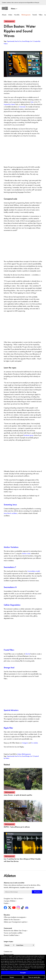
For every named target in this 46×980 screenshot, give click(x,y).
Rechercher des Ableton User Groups (15, 931)
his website (34, 743)
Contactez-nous (8, 952)
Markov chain (26, 553)
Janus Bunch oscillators (11, 513)
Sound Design (26, 756)
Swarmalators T (10, 567)
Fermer (12, 977)
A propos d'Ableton (10, 901)
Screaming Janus (10, 505)
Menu (13, 9)
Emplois (6, 903)
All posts (4, 15)
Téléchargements (26, 15)
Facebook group (28, 435)
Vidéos (41, 15)
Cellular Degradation (12, 605)
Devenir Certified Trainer (11, 935)
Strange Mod (9, 668)
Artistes (10, 15)
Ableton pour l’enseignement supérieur (15, 922)
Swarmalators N (10, 587)
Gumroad (22, 107)
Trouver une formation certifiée (13, 933)
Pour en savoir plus (34, 977)
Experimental (11, 756)
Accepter (23, 973)
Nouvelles (17, 15)
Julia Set (28, 654)
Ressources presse (9, 954)
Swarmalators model (34, 571)
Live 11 (32, 756)
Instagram (25, 743)
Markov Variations (11, 547)
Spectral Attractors (11, 710)
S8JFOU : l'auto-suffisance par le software (17, 827)
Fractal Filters (9, 650)
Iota (32, 102)
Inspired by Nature (9, 104)
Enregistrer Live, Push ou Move (13, 899)
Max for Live (18, 756)
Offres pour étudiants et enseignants (15, 917)
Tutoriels (35, 15)
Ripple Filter (8, 728)
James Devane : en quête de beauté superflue (18, 795)
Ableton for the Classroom (12, 920)
